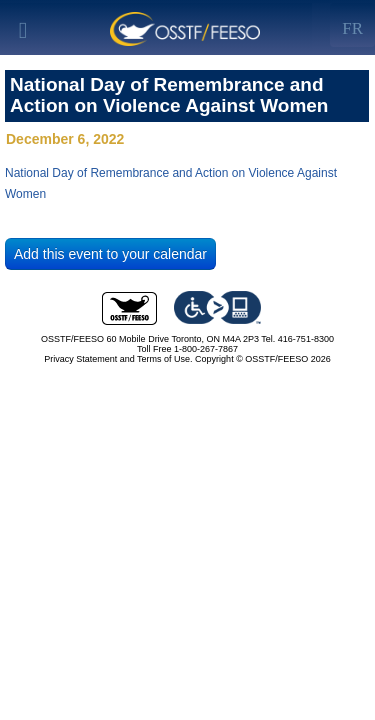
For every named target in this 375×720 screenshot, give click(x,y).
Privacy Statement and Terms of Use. (118, 359)
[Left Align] (352, 25)
